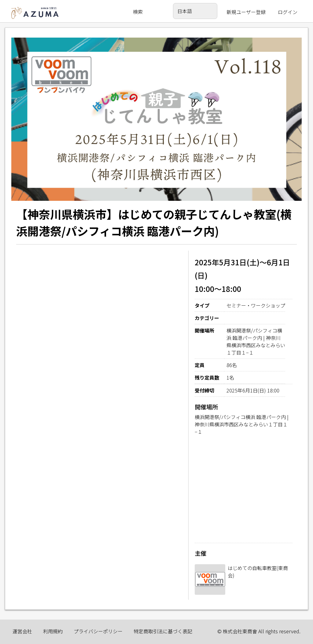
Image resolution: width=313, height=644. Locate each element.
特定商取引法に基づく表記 (163, 631)
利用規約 (53, 631)
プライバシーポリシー (98, 631)
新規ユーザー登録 (246, 12)
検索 (138, 12)
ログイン (288, 12)
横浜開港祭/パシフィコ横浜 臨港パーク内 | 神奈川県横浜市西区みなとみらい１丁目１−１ (242, 424)
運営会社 (22, 631)
